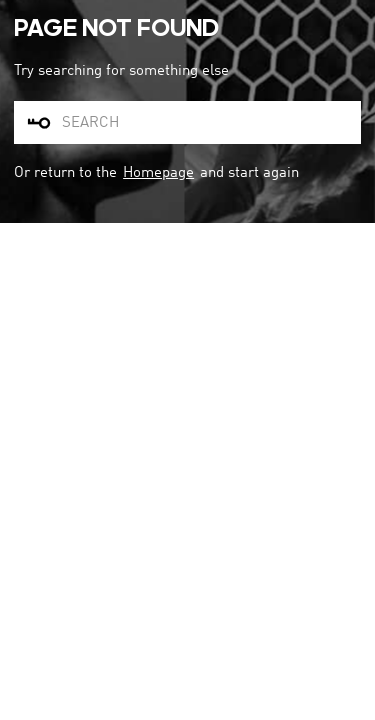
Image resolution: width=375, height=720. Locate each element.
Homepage (158, 173)
